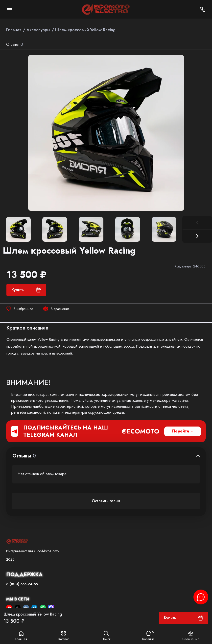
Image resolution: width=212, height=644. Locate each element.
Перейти (181, 431)
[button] (197, 236)
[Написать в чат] (201, 597)
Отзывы (15, 44)
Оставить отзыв (106, 501)
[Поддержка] (203, 9)
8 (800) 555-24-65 (22, 584)
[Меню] (9, 9)
